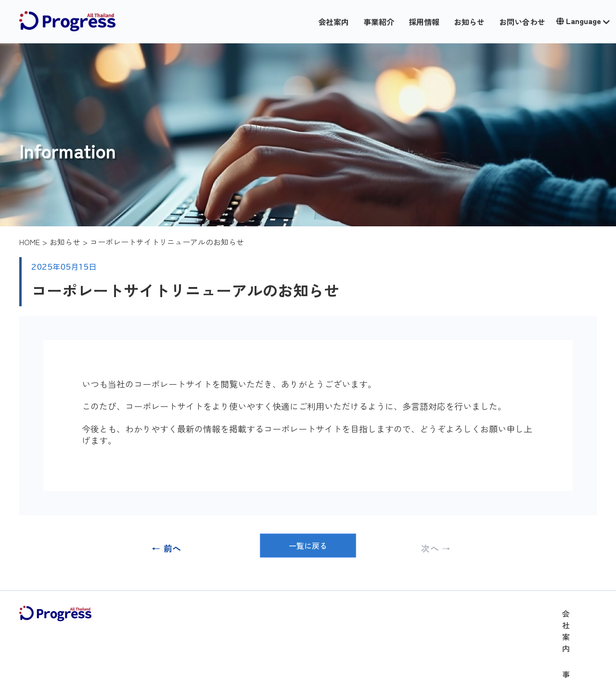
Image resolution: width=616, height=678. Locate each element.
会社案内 (334, 22)
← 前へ (167, 548)
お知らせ (469, 22)
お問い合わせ (522, 22)
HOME (30, 242)
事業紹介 (379, 22)
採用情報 (424, 22)
